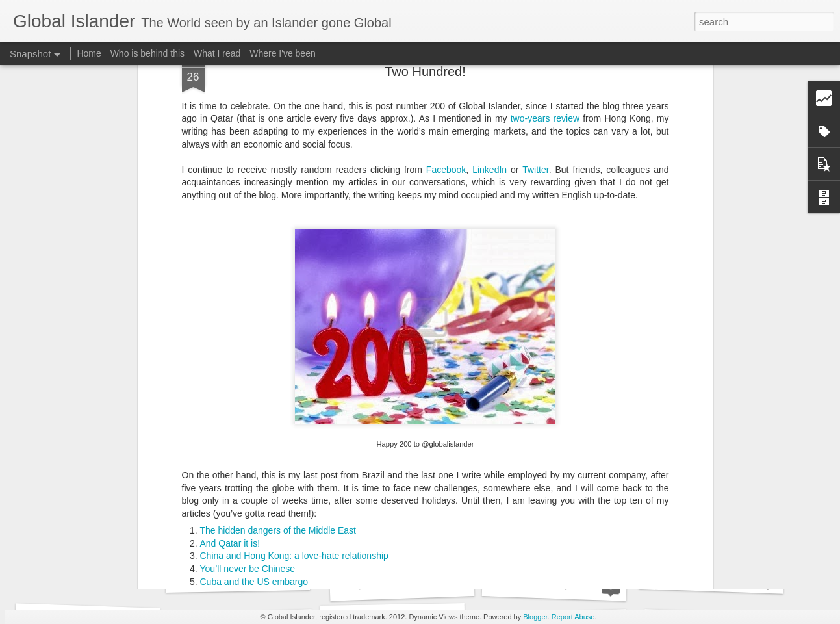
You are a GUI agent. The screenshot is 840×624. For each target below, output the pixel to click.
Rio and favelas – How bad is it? (265, 466)
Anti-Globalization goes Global (420, 584)
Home (89, 53)
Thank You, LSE (554, 584)
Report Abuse (573, 617)
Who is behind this (147, 53)
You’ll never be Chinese (248, 441)
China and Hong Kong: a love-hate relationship (294, 428)
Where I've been (283, 53)
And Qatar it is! (230, 415)
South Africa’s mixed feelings (727, 578)
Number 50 (223, 491)
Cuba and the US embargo (254, 454)
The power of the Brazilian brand (266, 479)
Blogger (535, 617)
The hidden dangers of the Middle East (278, 402)
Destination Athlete (237, 577)
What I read (217, 53)
